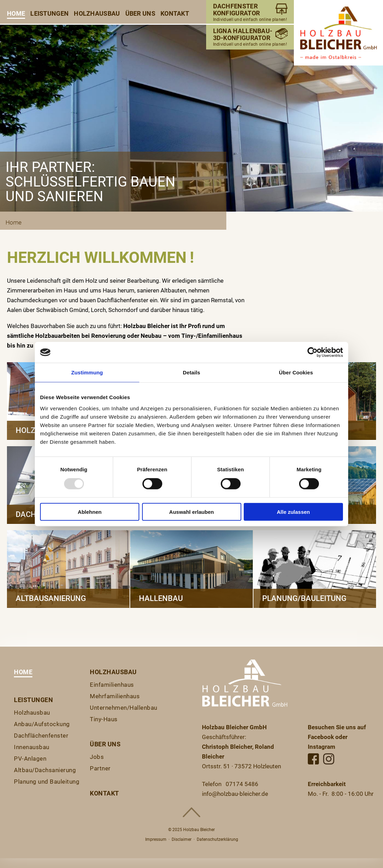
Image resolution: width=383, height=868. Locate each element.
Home (16, 14)
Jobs (97, 757)
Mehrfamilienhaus (115, 696)
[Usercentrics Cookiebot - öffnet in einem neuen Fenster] (312, 352)
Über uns (140, 14)
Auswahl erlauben (191, 512)
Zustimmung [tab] (87, 372)
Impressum (156, 839)
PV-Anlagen (30, 759)
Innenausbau (32, 747)
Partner (100, 768)
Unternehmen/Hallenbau (124, 708)
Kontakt (175, 14)
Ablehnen (89, 512)
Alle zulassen (293, 512)
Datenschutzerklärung (217, 839)
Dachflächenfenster (41, 736)
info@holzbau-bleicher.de (235, 794)
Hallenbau (161, 598)
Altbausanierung (51, 598)
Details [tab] (191, 372)
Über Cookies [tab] (296, 372)
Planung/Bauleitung (304, 598)
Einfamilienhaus (112, 685)
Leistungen (49, 14)
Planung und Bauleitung (47, 782)
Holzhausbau (97, 14)
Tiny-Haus (104, 719)
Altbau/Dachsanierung (45, 770)
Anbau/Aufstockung (42, 724)
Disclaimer (182, 839)
